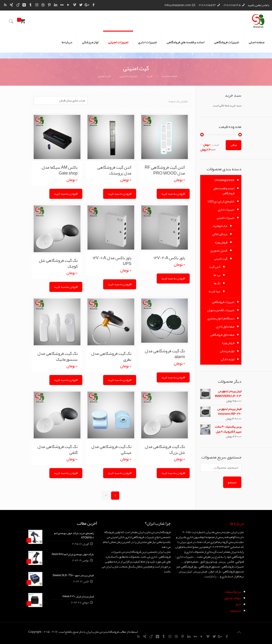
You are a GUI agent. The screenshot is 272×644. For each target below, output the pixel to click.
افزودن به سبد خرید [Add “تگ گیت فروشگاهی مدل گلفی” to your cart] (66, 473)
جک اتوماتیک (220, 226)
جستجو (232, 482)
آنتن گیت (215, 267)
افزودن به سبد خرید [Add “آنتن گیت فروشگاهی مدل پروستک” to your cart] (120, 194)
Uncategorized (225, 180)
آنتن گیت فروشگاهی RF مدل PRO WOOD (165, 170)
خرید (149, 76)
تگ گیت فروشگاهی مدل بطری (111, 356)
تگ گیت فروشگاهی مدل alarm (165, 354)
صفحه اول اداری (225, 327)
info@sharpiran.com (178, 5)
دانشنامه (236, 611)
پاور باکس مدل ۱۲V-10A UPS (112, 261)
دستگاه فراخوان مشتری (221, 318)
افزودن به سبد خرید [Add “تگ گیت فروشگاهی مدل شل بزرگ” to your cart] (173, 473)
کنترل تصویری (219, 251)
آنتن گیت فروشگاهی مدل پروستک (114, 170)
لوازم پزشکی (227, 351)
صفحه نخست (169, 76)
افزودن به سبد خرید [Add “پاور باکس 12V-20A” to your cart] (173, 278)
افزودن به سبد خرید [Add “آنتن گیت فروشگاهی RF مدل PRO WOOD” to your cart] (173, 194)
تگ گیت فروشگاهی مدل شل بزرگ (165, 449)
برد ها (217, 275)
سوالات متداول (232, 598)
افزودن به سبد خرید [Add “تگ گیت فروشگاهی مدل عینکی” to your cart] (120, 473)
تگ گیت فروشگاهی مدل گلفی (58, 449)
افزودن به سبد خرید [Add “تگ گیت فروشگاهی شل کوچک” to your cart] (66, 287)
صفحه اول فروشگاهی (222, 335)
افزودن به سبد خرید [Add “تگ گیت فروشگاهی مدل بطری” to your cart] (120, 380)
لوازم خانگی (228, 359)
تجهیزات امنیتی (128, 76)
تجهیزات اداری (226, 210)
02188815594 (207, 5)
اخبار (238, 604)
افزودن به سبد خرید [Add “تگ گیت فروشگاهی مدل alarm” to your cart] (173, 377)
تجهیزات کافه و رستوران (221, 310)
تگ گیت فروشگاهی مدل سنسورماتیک (58, 356)
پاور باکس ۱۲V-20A (169, 258)
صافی (234, 145)
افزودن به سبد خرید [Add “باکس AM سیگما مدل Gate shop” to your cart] (66, 194)
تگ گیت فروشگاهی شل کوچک (58, 263)
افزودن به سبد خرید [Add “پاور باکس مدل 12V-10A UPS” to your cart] (120, 284)
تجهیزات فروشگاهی (223, 302)
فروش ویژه (221, 242)
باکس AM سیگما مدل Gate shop (60, 170)
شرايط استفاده (233, 592)
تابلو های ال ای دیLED (221, 201)
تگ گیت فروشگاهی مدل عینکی (111, 449)
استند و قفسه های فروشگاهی (224, 191)
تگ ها (217, 283)
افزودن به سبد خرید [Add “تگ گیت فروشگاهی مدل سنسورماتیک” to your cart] (66, 380)
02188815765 (232, 5)
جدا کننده (214, 291)
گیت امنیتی (221, 259)
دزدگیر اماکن (220, 234)
